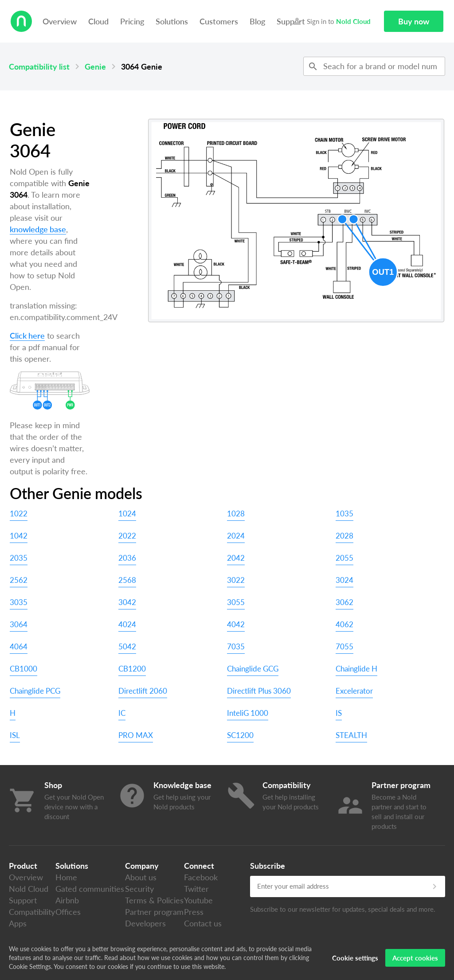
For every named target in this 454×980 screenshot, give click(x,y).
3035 (19, 602)
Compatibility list (39, 66)
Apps (18, 923)
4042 (236, 624)
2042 (236, 558)
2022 (127, 536)
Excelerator (354, 691)
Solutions (172, 21)
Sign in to (331, 21)
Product (23, 866)
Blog (257, 21)
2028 (344, 536)
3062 (344, 602)
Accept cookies (415, 958)
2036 (127, 558)
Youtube (198, 900)
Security (139, 889)
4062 (344, 624)
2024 (236, 536)
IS (339, 713)
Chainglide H (356, 669)
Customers (219, 21)
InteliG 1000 (248, 713)
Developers (145, 923)
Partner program (154, 912)
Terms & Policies (154, 900)
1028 (236, 513)
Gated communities (90, 889)
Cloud (98, 21)
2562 (19, 580)
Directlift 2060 (143, 691)
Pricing (132, 21)
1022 (19, 513)
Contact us (203, 923)
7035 (236, 646)
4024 (127, 624)
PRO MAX (136, 735)
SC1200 (240, 735)
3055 (236, 602)
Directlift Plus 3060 (259, 691)
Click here (27, 336)
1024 (127, 513)
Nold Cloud (29, 889)
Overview (60, 21)
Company (142, 866)
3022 (236, 580)
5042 (127, 646)
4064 (19, 646)
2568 (127, 580)
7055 (344, 646)
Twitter (196, 889)
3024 (344, 580)
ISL (15, 735)
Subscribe (268, 866)
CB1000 (23, 669)
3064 (19, 624)
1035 (344, 513)
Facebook (201, 877)
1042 (19, 536)
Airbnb (67, 900)
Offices (68, 912)
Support (23, 900)
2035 (19, 558)
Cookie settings (355, 958)
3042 (127, 602)
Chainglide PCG (35, 691)
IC (122, 713)
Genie (95, 66)
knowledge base (38, 229)
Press (194, 912)
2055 (344, 558)
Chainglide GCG (253, 669)
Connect (199, 866)
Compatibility (32, 912)
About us (141, 877)
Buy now (414, 21)
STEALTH (351, 735)
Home (66, 877)
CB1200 (132, 669)
